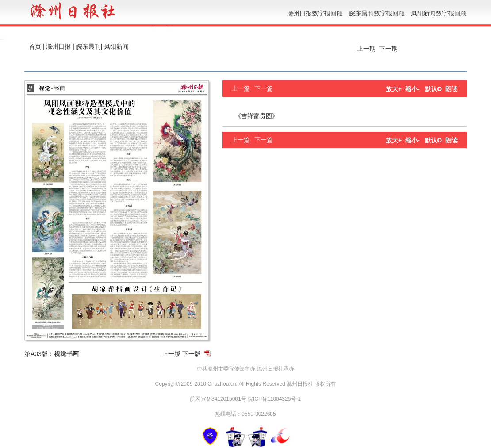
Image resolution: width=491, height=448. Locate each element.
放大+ (394, 89)
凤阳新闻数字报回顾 (439, 13)
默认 (433, 89)
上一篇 (241, 88)
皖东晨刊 (88, 46)
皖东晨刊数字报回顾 (377, 13)
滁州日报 (58, 46)
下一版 (192, 354)
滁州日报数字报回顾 (315, 13)
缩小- (412, 89)
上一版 (171, 354)
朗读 (452, 89)
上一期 (365, 49)
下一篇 (264, 88)
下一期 (389, 49)
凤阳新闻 (116, 46)
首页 (35, 46)
